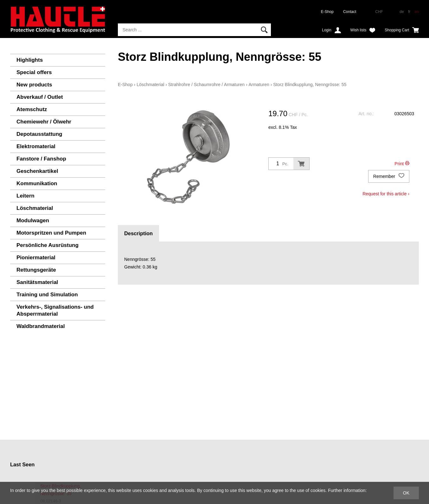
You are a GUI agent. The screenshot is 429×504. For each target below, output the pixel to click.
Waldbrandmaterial (41, 326)
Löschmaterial (35, 208)
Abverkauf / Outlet (40, 97)
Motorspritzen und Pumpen (51, 233)
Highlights (30, 60)
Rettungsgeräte (36, 270)
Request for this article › (386, 194)
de (402, 12)
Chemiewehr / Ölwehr (44, 122)
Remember (389, 176)
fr (409, 12)
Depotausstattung (39, 134)
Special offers (34, 72)
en (417, 12)
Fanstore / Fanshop (41, 159)
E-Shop (327, 12)
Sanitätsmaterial (37, 282)
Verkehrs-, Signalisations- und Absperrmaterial (55, 310)
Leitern (26, 196)
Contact (350, 12)
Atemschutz (32, 109)
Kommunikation (37, 183)
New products (34, 85)
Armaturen (259, 85)
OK (406, 493)
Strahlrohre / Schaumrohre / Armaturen (206, 85)
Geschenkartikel (37, 171)
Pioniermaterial (36, 258)
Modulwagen (33, 220)
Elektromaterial (36, 146)
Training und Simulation (47, 295)
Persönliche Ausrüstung (48, 245)
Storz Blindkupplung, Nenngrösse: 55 (310, 85)
